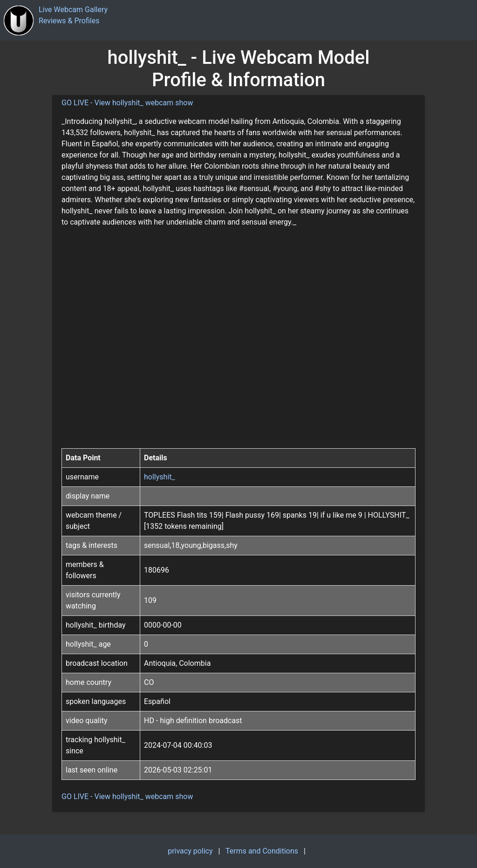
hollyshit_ (160, 477)
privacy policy (190, 851)
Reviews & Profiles (69, 21)
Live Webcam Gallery (73, 10)
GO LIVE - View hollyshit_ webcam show (127, 103)
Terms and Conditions (262, 851)
